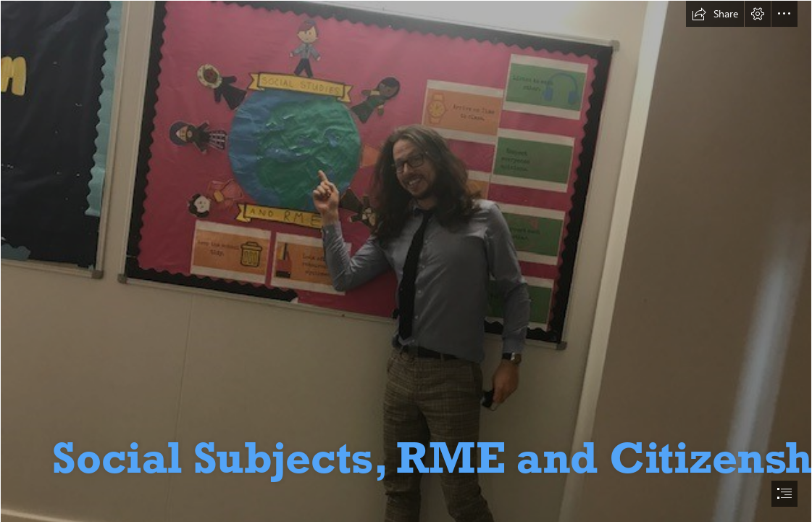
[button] (715, 14)
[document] (406, 261)
